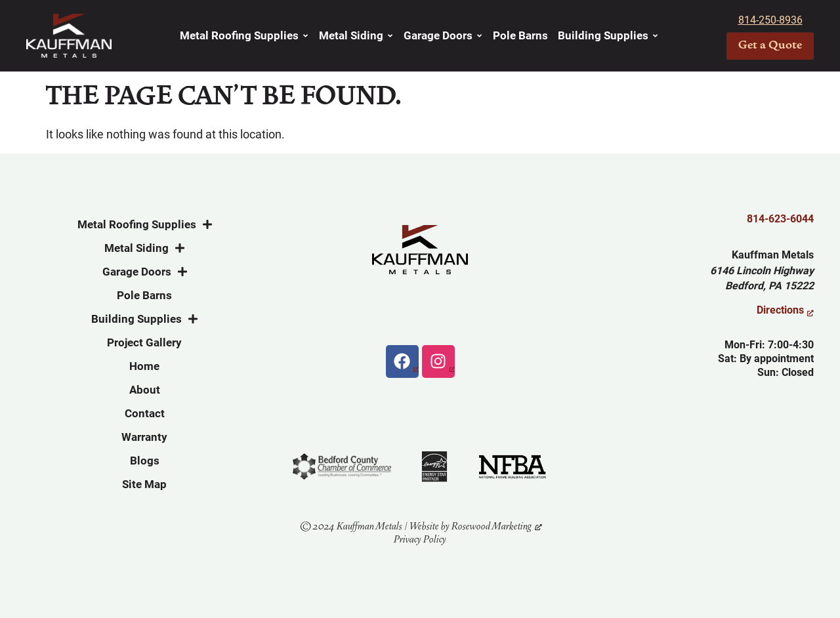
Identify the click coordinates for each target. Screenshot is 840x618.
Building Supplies (608, 35)
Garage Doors (443, 35)
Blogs (145, 461)
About (145, 390)
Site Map (144, 484)
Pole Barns (520, 35)
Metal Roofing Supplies (244, 35)
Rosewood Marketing (492, 526)
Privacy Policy (420, 539)
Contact (145, 413)
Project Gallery (144, 342)
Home (144, 366)
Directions (780, 310)
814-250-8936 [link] (770, 20)
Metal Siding (356, 35)
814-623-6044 (780, 219)
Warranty (144, 437)
